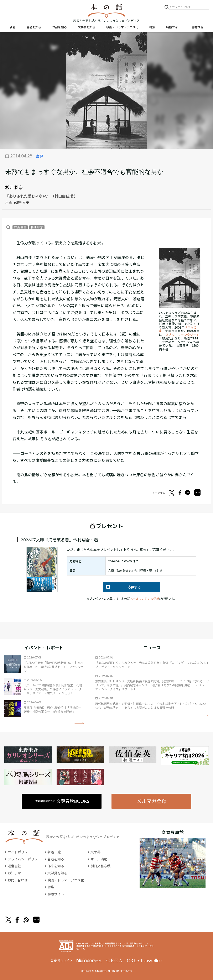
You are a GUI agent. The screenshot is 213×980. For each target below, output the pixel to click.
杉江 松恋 (14, 187)
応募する (122, 587)
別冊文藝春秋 (100, 866)
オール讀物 (99, 859)
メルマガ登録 (151, 801)
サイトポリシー (19, 852)
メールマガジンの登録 (145, 599)
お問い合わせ (18, 880)
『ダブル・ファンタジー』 (181, 335)
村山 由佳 (20, 227)
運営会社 (14, 866)
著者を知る (34, 27)
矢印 (79, 723)
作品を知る (59, 27)
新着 (13, 27)
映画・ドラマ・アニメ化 (122, 27)
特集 (152, 27)
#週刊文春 (22, 203)
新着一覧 (54, 852)
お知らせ (14, 873)
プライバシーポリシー (24, 859)
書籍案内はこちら (62, 801)
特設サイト (173, 27)
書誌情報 (198, 27)
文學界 (95, 852)
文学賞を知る (87, 27)
